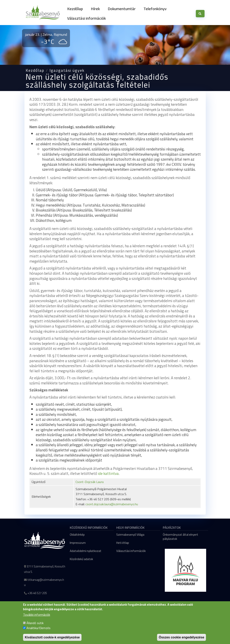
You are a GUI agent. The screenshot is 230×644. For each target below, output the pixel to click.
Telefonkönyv (155, 9)
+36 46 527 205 (37, 593)
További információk (37, 619)
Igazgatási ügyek (67, 70)
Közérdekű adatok (81, 559)
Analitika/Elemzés (38, 632)
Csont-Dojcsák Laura (90, 482)
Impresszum (78, 543)
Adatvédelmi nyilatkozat (86, 551)
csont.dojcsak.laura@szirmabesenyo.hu (112, 504)
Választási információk (86, 18)
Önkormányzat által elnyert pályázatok (181, 537)
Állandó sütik (35, 627)
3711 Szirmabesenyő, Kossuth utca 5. (45, 569)
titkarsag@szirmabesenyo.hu (44, 582)
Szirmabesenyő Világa (130, 535)
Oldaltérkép (77, 535)
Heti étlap (123, 543)
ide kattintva (108, 473)
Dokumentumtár (122, 9)
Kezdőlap (75, 9)
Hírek (95, 9)
